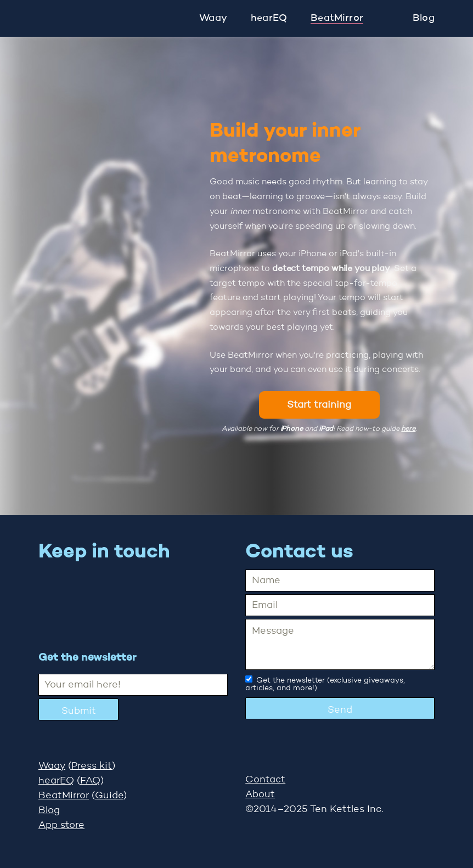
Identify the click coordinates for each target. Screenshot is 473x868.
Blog (424, 18)
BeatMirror (337, 18)
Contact (265, 780)
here (408, 429)
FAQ (90, 781)
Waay (213, 18)
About (260, 794)
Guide (109, 796)
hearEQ (269, 18)
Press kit (92, 766)
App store (61, 825)
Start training (319, 405)
